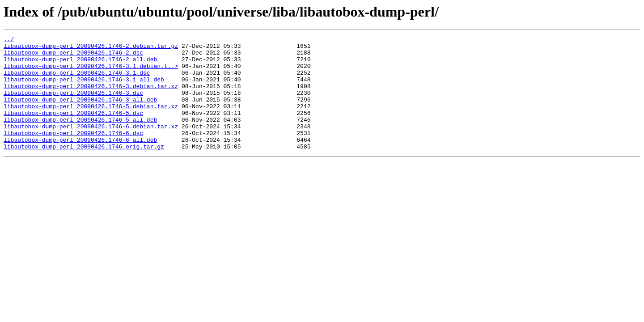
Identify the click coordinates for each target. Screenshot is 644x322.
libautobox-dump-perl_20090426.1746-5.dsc (73, 129)
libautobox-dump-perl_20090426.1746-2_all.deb (80, 64)
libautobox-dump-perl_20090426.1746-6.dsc (73, 153)
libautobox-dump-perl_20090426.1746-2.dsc (73, 56)
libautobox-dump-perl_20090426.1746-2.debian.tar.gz (91, 48)
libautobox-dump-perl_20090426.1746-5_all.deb (80, 137)
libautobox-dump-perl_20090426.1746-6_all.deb (80, 161)
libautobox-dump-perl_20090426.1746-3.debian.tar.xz (91, 97)
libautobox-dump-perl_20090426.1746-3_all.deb (80, 113)
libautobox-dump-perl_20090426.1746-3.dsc (73, 105)
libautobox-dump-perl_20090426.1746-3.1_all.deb (84, 89)
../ (9, 40)
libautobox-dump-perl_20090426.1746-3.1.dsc (77, 80)
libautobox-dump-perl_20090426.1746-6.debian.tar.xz (91, 145)
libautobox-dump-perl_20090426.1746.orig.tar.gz (84, 169)
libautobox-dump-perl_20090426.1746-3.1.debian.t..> (91, 72)
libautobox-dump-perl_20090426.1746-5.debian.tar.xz (91, 121)
